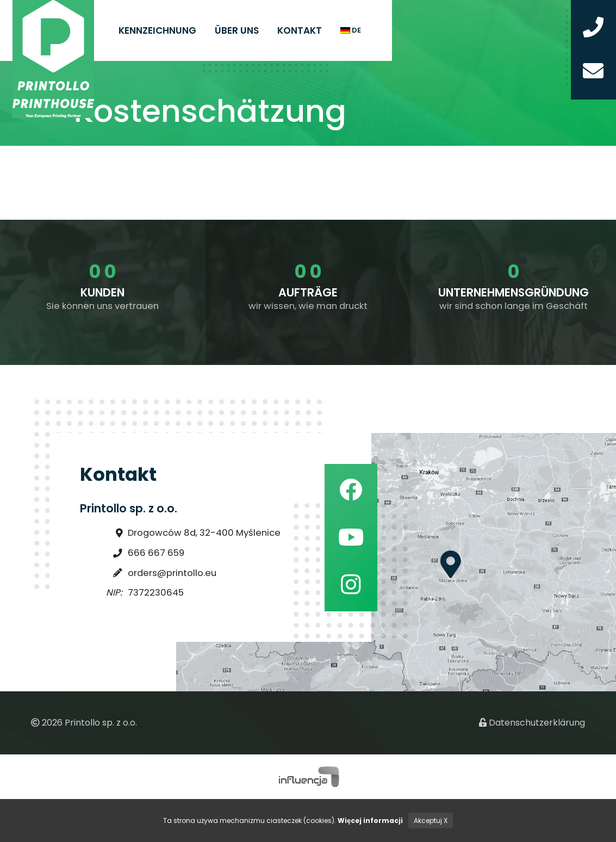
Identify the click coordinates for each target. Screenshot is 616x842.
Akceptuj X (431, 821)
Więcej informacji (370, 821)
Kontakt (300, 30)
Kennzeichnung (157, 30)
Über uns (237, 30)
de (351, 30)
